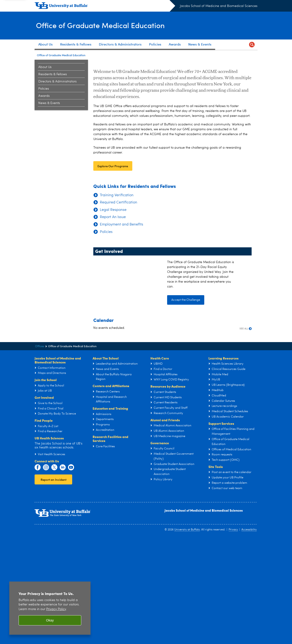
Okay (50, 620)
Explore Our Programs (113, 271)
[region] (50, 608)
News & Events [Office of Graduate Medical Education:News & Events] (49, 103)
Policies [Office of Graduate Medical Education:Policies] (44, 89)
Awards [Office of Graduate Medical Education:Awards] (44, 96)
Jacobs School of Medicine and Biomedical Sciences (219, 6)
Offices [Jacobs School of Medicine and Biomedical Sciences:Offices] (40, 452)
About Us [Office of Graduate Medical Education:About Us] (45, 67)
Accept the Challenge (186, 405)
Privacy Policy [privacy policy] (56, 609)
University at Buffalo (187, 635)
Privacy (233, 635)
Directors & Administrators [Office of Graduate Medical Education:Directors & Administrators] (57, 82)
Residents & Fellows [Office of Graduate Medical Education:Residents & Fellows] (53, 74)
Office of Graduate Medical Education (108, 25)
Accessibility (249, 635)
